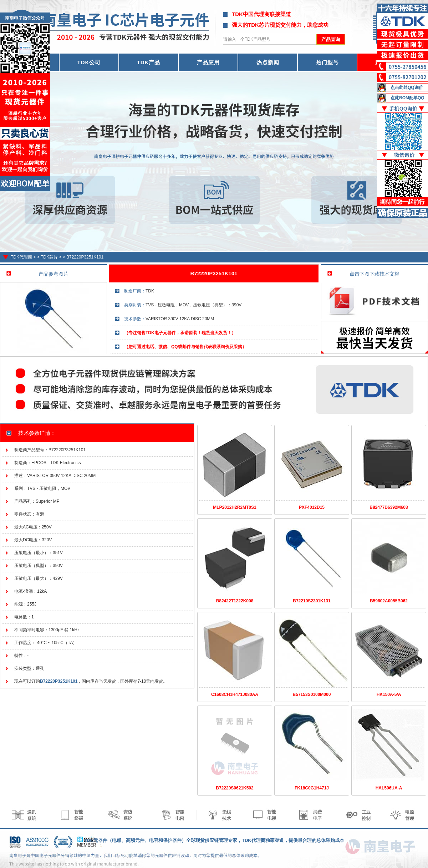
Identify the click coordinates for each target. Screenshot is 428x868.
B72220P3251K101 (85, 257)
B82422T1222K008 (235, 601)
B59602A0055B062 (389, 601)
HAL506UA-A (389, 788)
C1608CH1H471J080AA (235, 694)
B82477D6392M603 (389, 507)
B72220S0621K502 (235, 788)
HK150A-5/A (389, 694)
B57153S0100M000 (312, 694)
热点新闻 (268, 62)
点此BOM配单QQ (407, 98)
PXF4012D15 (312, 507)
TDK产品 (149, 62)
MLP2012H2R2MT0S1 (235, 507)
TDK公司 (89, 62)
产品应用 (208, 62)
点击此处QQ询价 (407, 87)
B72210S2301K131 (312, 601)
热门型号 (327, 62)
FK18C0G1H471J (312, 788)
